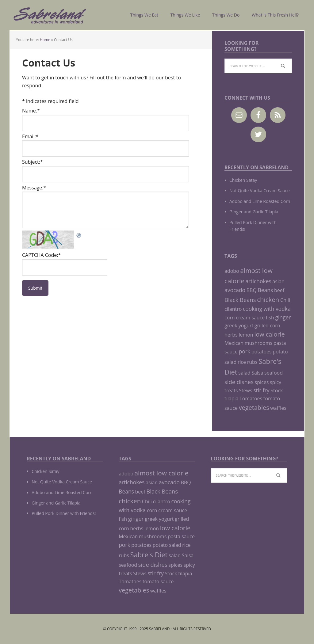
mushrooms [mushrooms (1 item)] (258, 343)
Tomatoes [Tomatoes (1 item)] (251, 398)
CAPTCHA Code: (41, 255)
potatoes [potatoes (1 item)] (262, 352)
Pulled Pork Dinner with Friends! (64, 513)
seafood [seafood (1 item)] (274, 373)
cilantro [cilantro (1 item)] (233, 309)
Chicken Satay (243, 180)
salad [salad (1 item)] (244, 373)
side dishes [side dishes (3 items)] (239, 382)
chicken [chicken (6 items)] (268, 299)
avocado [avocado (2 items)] (235, 290)
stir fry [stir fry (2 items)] (261, 390)
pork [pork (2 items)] (245, 351)
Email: (30, 136)
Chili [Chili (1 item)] (285, 300)
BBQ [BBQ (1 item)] (252, 290)
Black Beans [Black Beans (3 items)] (240, 300)
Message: (34, 188)
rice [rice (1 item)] (242, 362)
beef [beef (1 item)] (279, 290)
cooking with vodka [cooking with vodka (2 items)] (267, 309)
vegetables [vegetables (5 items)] (254, 408)
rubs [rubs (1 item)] (252, 362)
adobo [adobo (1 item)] (232, 271)
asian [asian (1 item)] (278, 281)
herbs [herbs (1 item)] (231, 335)
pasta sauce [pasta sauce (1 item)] (181, 536)
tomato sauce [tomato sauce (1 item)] (158, 581)
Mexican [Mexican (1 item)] (234, 343)
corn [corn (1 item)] (230, 318)
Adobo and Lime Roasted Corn (260, 201)
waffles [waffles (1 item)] (278, 408)
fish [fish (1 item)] (270, 318)
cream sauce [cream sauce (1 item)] (250, 318)
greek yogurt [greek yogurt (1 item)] (239, 326)
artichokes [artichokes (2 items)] (258, 281)
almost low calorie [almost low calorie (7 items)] (162, 473)
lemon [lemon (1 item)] (246, 335)
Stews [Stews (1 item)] (245, 391)
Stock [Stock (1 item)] (277, 391)
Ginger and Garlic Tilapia (254, 212)
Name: (31, 111)
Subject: (33, 162)
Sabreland (50, 15)
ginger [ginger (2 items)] (283, 317)
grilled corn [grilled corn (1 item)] (267, 326)
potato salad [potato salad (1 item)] (167, 545)
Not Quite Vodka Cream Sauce (260, 191)
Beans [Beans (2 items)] (266, 290)
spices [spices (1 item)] (262, 382)
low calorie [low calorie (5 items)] (269, 334)
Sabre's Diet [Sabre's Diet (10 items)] (149, 554)
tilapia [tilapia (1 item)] (231, 398)
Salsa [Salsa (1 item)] (257, 373)
